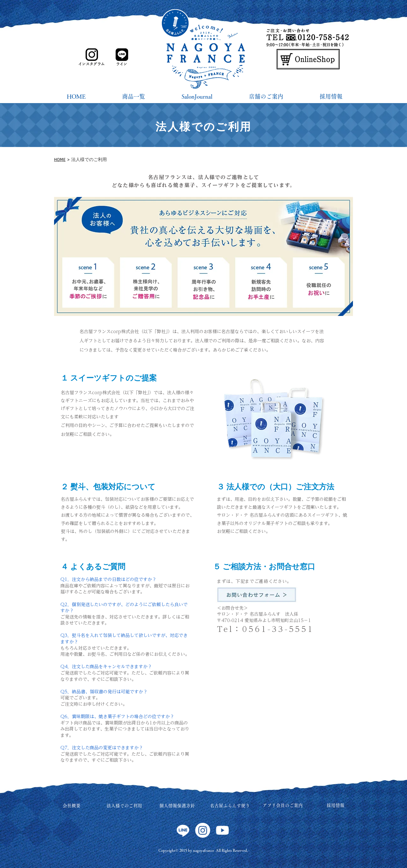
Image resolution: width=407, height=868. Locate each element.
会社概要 (72, 806)
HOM (59, 159)
